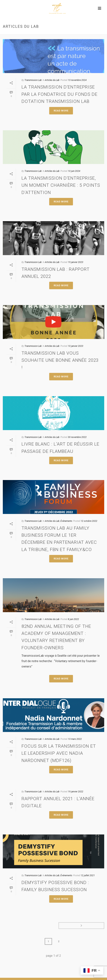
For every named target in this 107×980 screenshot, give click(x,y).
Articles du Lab (52, 80)
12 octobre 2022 (89, 521)
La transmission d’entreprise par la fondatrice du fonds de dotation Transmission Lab (59, 94)
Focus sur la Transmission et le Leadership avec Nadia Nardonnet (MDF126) (59, 753)
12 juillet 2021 (88, 875)
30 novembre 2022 (77, 437)
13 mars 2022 (75, 739)
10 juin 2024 (74, 171)
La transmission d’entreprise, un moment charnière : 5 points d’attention (61, 185)
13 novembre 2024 (77, 80)
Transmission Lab (33, 80)
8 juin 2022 (73, 619)
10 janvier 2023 (76, 346)
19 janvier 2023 (76, 262)
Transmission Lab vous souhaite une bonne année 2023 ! (60, 360)
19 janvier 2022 (76, 792)
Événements (66, 521)
